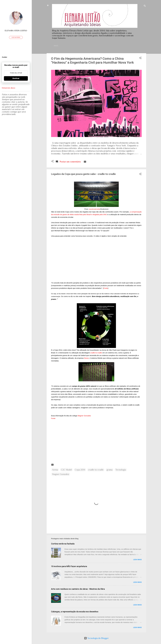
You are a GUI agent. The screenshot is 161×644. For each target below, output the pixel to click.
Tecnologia (121, 470)
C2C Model (66, 470)
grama (110, 470)
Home (60, 46)
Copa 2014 (80, 470)
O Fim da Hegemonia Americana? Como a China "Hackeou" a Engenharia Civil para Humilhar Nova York (92, 61)
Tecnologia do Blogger (96, 638)
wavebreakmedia (94, 210)
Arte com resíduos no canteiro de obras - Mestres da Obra (78, 589)
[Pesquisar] (145, 6)
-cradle (96, 353)
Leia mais (137, 560)
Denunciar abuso (8, 88)
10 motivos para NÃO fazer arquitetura (69, 567)
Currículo (84, 46)
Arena (55, 470)
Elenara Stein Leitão (16, 31)
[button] (140, 59)
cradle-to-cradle (96, 470)
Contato (71, 46)
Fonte (106, 289)
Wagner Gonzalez (84, 416)
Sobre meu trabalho (103, 46)
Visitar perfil (16, 37)
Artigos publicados (126, 46)
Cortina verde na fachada (63, 544)
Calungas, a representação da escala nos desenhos (75, 612)
